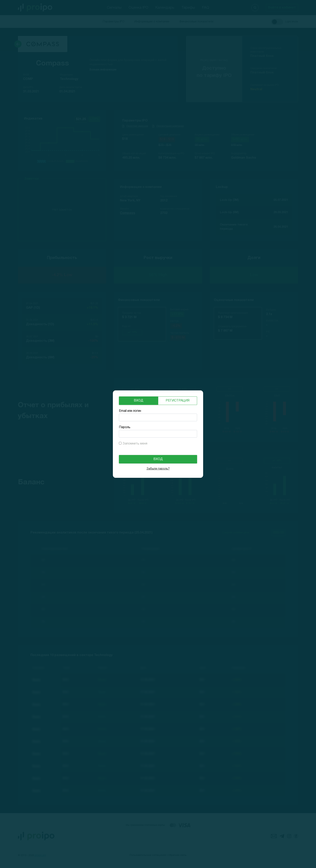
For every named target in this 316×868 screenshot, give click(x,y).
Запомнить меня (135, 444)
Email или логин (130, 411)
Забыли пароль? (158, 469)
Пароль (125, 427)
